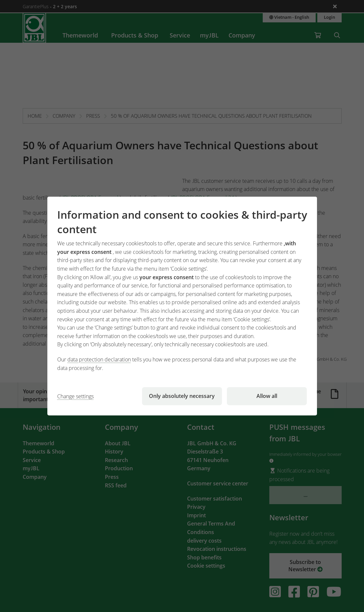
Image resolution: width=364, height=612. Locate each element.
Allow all (267, 396)
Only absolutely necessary (182, 396)
